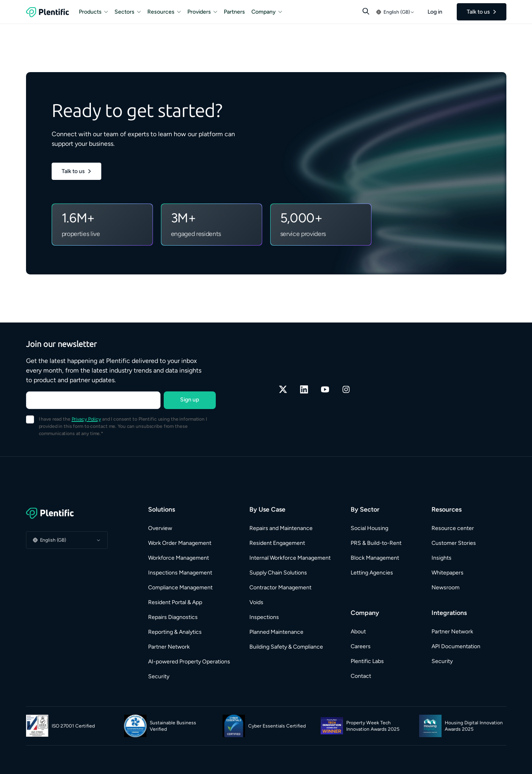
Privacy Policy (86, 419)
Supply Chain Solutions (278, 573)
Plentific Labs (367, 661)
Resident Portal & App (175, 602)
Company (267, 12)
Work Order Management (180, 543)
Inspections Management (180, 573)
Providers (202, 12)
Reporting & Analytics (175, 632)
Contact (361, 676)
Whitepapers (448, 573)
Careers (361, 646)
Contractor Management (280, 588)
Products (93, 12)
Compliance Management (180, 588)
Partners (234, 12)
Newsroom (446, 588)
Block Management (375, 558)
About (358, 632)
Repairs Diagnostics (173, 617)
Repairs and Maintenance (281, 528)
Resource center (453, 528)
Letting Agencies (372, 573)
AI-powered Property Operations (189, 662)
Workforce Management (179, 558)
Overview (160, 528)
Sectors (128, 12)
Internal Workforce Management (290, 558)
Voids (256, 602)
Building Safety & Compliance (286, 647)
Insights (442, 558)
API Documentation (456, 646)
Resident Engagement (277, 543)
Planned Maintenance (276, 632)
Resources (164, 12)
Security (159, 676)
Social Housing (369, 528)
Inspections (264, 617)
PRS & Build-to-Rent (376, 543)
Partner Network (169, 647)
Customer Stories (454, 543)
